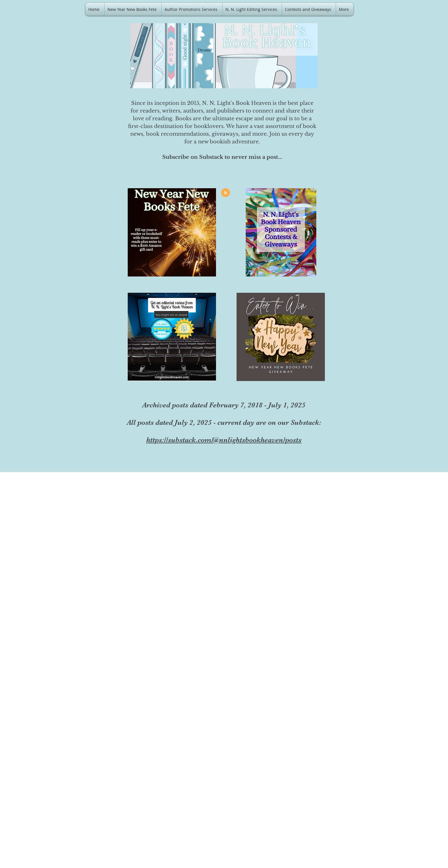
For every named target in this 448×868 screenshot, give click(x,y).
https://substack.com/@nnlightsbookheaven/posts (224, 440)
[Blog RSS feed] (226, 193)
